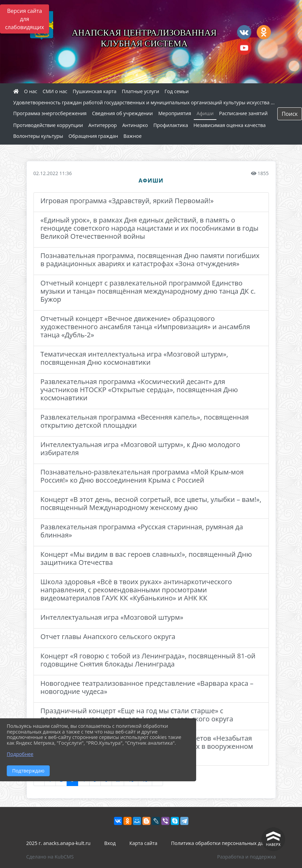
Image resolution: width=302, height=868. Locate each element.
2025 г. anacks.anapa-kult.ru (59, 843)
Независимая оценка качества (230, 125)
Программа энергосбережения (50, 113)
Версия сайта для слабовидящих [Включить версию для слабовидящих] (25, 19)
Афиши (205, 113)
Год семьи (177, 91)
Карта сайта (143, 843)
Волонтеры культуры (38, 136)
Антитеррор (102, 125)
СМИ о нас (55, 91)
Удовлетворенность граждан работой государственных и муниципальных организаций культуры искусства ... (144, 102)
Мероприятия (175, 113)
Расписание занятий (243, 113)
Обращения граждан (93, 136)
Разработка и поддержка (246, 857)
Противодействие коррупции (48, 125)
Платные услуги (140, 91)
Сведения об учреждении (122, 113)
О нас (31, 91)
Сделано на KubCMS (50, 857)
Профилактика (171, 125)
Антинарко (135, 125)
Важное (133, 136)
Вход (110, 843)
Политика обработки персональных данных (224, 843)
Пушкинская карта (95, 91)
